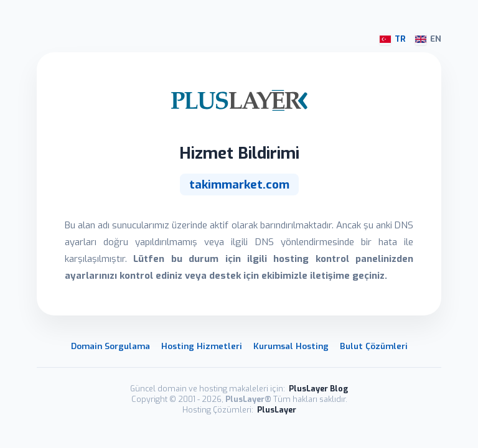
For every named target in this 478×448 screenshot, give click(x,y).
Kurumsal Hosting (291, 346)
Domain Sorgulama (110, 346)
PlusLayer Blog (318, 389)
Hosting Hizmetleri (202, 346)
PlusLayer (277, 410)
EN (428, 39)
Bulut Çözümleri (374, 346)
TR (393, 39)
